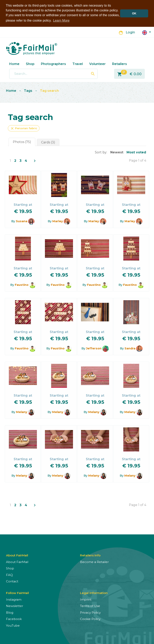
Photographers (53, 64)
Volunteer (97, 64)
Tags (28, 91)
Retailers (120, 64)
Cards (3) (48, 142)
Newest (117, 152)
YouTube (13, 625)
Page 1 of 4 (138, 160)
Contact (12, 581)
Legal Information (94, 593)
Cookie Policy (90, 619)
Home (14, 64)
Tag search (49, 91)
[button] (147, 32)
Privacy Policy (90, 612)
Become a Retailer (94, 562)
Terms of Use (90, 606)
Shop (30, 64)
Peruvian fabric (24, 128)
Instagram (14, 599)
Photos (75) (22, 142)
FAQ (9, 575)
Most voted (136, 152)
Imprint (86, 599)
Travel (78, 64)
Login (130, 32)
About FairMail (17, 562)
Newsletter (15, 606)
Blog (10, 612)
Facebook (14, 619)
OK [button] (134, 13)
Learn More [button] (61, 20)
